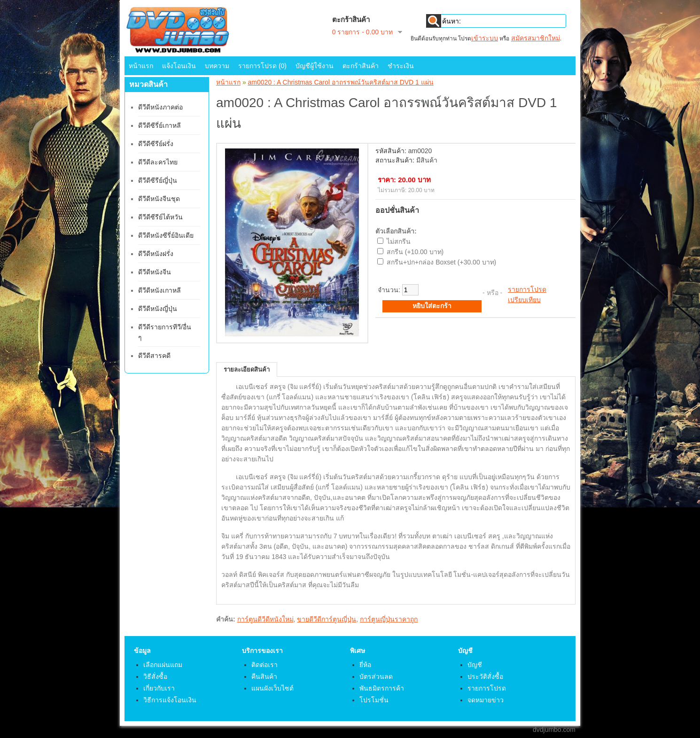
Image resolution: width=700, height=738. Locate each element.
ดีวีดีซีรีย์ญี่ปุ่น (158, 180)
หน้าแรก (141, 66)
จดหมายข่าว (486, 700)
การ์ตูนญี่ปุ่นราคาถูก (389, 619)
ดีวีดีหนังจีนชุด (159, 199)
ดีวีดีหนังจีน (155, 272)
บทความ (217, 66)
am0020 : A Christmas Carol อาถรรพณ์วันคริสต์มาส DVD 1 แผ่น (341, 82)
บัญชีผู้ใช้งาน (315, 66)
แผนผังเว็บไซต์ (272, 688)
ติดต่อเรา (264, 665)
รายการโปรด (527, 289)
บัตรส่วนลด (376, 676)
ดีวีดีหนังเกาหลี (159, 290)
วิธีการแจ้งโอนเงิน (170, 700)
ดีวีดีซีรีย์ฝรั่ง (156, 144)
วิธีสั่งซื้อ (155, 676)
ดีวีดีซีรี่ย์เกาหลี (159, 125)
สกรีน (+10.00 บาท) (415, 252)
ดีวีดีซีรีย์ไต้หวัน (160, 217)
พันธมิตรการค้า (382, 688)
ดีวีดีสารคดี (154, 356)
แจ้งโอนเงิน (179, 66)
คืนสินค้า (264, 676)
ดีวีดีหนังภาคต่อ (160, 107)
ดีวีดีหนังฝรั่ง (156, 254)
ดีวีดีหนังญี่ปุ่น (158, 309)
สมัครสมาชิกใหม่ (536, 38)
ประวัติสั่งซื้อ (485, 676)
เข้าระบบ (485, 38)
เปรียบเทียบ (524, 300)
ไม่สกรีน (399, 241)
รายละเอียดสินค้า (247, 369)
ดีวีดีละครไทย (158, 162)
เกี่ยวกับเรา (159, 688)
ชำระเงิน (401, 66)
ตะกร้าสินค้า (361, 66)
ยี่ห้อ (365, 665)
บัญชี (475, 665)
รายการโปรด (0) (262, 66)
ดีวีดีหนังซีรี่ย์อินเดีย (166, 235)
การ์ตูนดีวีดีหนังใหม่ (265, 619)
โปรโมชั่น (374, 700)
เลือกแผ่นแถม (163, 665)
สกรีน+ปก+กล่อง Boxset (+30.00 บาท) (441, 262)
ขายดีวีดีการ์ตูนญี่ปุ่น (327, 619)
